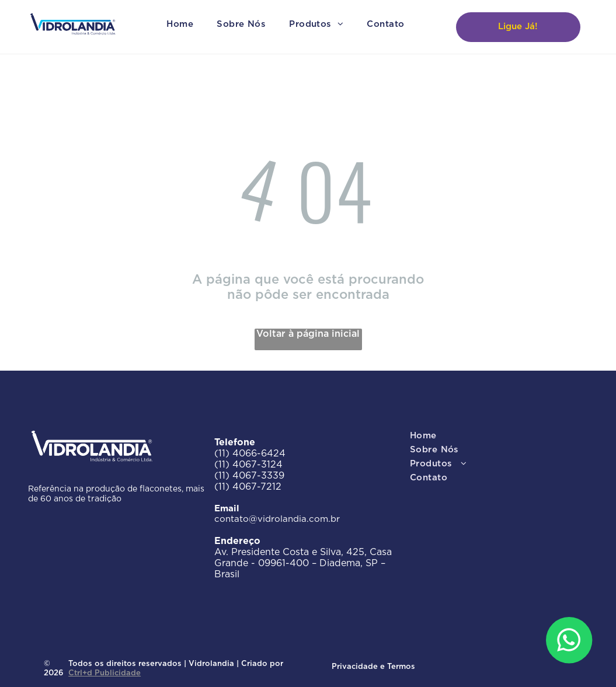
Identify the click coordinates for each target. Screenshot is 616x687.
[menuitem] (180, 25)
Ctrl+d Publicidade (105, 673)
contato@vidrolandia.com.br (277, 519)
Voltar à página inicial (308, 334)
